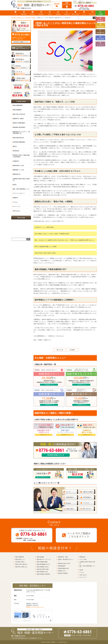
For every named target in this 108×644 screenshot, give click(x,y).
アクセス (15, 202)
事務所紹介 (82, 557)
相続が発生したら (20, 559)
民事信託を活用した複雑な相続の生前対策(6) (21, 156)
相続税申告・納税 (63, 557)
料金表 (15, 185)
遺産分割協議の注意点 (43, 567)
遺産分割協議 (40, 557)
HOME (75, 1)
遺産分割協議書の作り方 (43, 564)
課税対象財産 (62, 566)
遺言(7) (15, 146)
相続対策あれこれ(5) (18, 165)
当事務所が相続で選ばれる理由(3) (21, 179)
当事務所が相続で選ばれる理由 (87, 563)
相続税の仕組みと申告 (64, 563)
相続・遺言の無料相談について (21, 189)
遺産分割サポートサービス (44, 559)
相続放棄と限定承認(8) (19, 127)
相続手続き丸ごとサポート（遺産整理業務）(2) (21, 132)
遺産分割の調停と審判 (43, 569)
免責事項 (15, 198)
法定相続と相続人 (20, 562)
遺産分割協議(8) (17, 110)
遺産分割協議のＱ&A (42, 572)
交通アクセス (82, 1)
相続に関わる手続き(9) (19, 114)
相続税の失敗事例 (63, 573)
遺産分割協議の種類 (42, 562)
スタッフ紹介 (83, 559)
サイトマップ (90, 1)
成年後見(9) (16, 151)
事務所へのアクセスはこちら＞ (35, 607)
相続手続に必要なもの (21, 567)
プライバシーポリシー (19, 193)
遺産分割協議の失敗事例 (43, 574)
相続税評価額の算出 (63, 568)
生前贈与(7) (16, 161)
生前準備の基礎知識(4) (19, 142)
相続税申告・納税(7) (18, 119)
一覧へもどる (60, 350)
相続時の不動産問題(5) (19, 123)
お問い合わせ (16, 211)
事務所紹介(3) (17, 174)
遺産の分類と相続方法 (21, 564)
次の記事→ (73, 350)
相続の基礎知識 (19, 557)
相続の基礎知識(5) (18, 105)
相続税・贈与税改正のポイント (66, 560)
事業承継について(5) (18, 170)
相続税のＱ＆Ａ (62, 571)
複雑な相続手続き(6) (18, 138)
